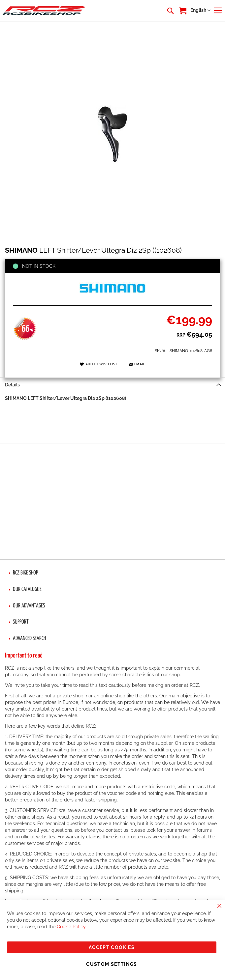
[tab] (112, 385)
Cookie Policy (71, 927)
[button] (200, 11)
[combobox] (170, 11)
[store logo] (44, 10)
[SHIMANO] (112, 298)
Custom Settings (112, 964)
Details (12, 385)
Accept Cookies (112, 947)
